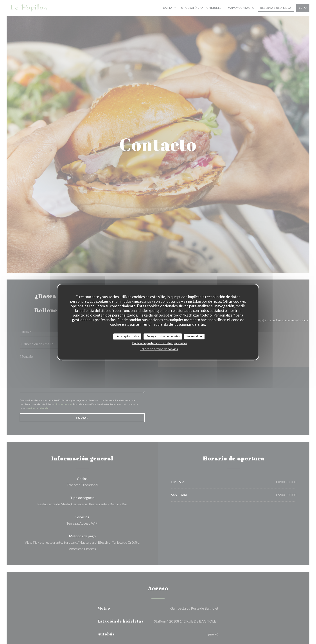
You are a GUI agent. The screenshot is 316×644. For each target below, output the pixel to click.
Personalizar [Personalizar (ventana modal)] (194, 336)
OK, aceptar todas (127, 336)
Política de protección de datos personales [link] (160, 343)
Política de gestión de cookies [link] (159, 349)
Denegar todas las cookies (163, 336)
